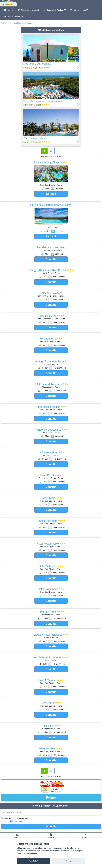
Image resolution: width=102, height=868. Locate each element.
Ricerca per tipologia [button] (55, 10)
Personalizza (31, 854)
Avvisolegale (51, 837)
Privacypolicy (17, 837)
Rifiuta (68, 861)
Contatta (51, 259)
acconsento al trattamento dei (14, 820)
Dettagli (51, 194)
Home (9, 10)
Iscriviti (51, 826)
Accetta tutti (34, 861)
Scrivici (85, 837)
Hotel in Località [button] (79, 10)
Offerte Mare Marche (29, 10)
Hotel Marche (19, 23)
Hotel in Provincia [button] (14, 17)
